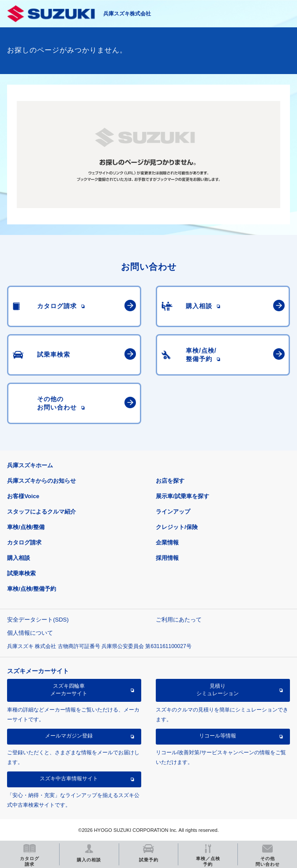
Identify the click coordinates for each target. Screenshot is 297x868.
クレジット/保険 (177, 527)
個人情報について (30, 633)
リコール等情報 (218, 736)
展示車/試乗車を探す (182, 496)
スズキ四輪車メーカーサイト (69, 689)
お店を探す (170, 481)
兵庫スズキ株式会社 (127, 14)
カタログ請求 (24, 542)
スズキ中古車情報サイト (69, 779)
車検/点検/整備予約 (32, 589)
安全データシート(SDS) (38, 620)
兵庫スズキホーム (30, 465)
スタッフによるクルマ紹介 (41, 512)
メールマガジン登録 (69, 736)
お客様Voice (23, 496)
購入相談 (19, 558)
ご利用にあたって (179, 620)
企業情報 (167, 542)
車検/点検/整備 (26, 527)
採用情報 (167, 558)
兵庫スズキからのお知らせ (41, 481)
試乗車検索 (21, 573)
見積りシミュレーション (218, 689)
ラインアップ (173, 512)
